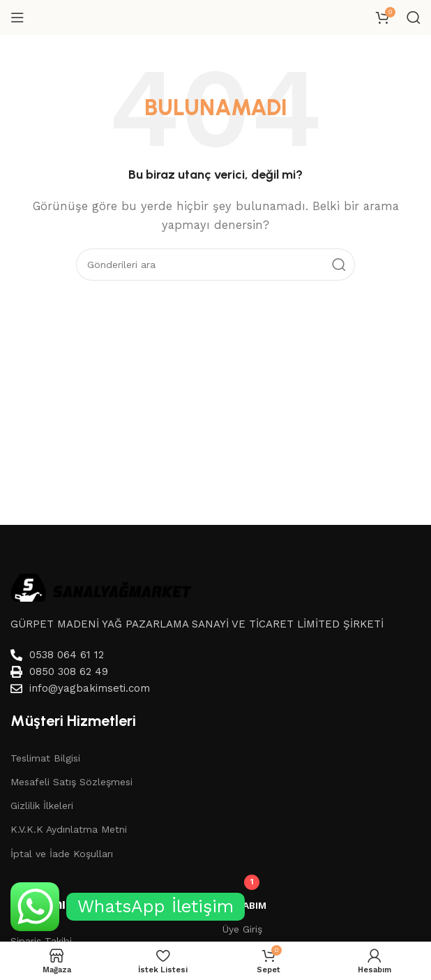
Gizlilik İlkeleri (42, 805)
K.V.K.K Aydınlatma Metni (69, 829)
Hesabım (244, 905)
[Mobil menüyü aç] (17, 17)
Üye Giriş (242, 929)
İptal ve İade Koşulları (62, 854)
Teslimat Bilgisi (45, 758)
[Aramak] (414, 17)
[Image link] (101, 587)
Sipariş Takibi (41, 941)
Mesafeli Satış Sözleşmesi (71, 782)
